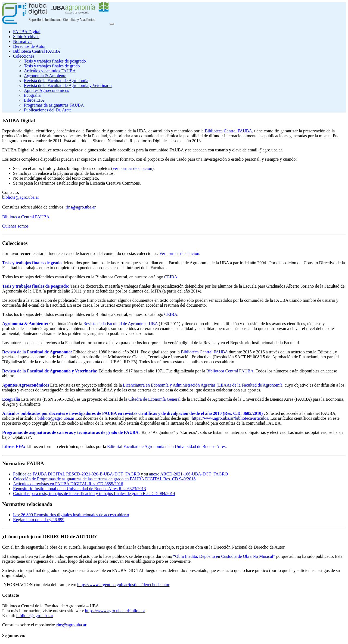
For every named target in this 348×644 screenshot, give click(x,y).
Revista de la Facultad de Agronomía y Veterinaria (68, 85)
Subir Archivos (26, 37)
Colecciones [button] (24, 56)
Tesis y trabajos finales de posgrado (55, 61)
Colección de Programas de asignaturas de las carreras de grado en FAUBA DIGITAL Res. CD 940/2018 (104, 479)
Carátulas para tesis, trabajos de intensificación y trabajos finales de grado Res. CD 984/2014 (94, 494)
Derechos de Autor (29, 46)
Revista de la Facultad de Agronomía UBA (120, 324)
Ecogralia (32, 95)
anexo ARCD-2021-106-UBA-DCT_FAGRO (188, 474)
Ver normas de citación (179, 253)
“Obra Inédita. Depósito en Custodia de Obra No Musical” (224, 556)
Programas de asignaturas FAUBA (54, 105)
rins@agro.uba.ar (81, 207)
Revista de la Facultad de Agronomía (56, 81)
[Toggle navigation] (112, 24)
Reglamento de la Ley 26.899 (39, 520)
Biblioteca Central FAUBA (37, 51)
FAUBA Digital (27, 32)
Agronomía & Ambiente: (25, 324)
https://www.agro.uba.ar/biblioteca (115, 611)
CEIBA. (171, 277)
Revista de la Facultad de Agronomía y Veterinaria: (50, 371)
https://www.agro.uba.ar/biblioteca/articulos (230, 418)
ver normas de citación (132, 168)
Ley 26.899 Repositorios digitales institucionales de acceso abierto (71, 515)
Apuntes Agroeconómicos (46, 90)
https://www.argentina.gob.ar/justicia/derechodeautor (123, 585)
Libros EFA (34, 100)
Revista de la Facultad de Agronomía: (37, 352)
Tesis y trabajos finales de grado (52, 66)
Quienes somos (15, 226)
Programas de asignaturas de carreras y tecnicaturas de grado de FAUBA (70, 432)
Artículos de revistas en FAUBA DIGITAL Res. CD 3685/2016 (68, 484)
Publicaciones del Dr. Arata (48, 110)
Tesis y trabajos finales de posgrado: (36, 286)
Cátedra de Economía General (154, 399)
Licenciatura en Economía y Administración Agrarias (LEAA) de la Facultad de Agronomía (203, 385)
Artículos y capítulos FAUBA (50, 71)
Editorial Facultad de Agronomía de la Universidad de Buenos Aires (166, 447)
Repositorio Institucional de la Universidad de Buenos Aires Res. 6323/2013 (80, 489)
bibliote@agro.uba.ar (21, 197)
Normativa (22, 41)
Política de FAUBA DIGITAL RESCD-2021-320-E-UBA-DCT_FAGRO (76, 474)
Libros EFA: (14, 447)
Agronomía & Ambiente (45, 76)
